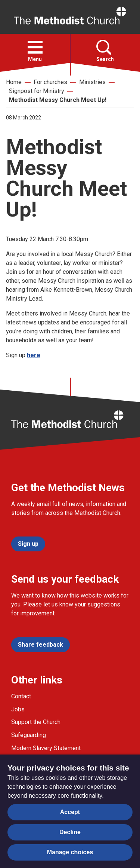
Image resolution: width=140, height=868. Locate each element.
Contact (21, 696)
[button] (35, 47)
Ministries (92, 82)
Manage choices (70, 852)
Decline (70, 832)
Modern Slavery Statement (46, 748)
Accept (70, 812)
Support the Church (36, 722)
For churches (50, 82)
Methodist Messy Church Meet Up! (58, 100)
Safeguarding (29, 735)
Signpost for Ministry (37, 91)
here (34, 355)
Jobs (18, 709)
